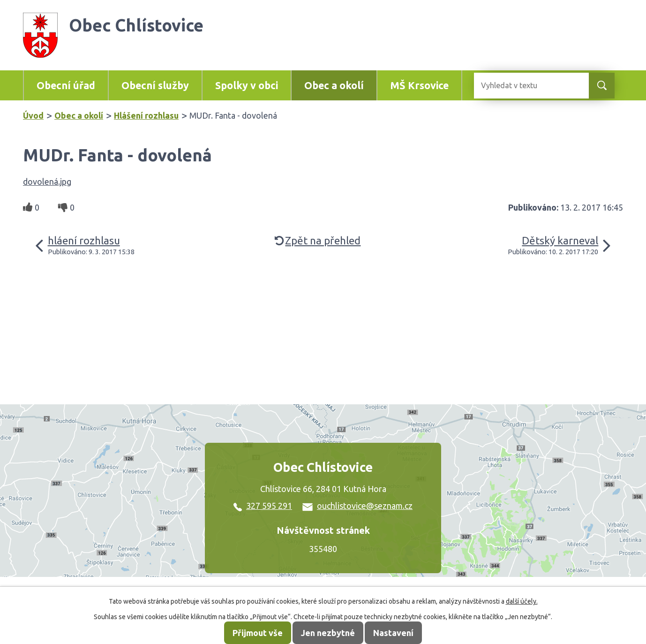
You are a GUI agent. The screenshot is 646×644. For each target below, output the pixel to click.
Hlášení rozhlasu (146, 115)
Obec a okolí (334, 85)
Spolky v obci (247, 85)
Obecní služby (155, 85)
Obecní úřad (66, 85)
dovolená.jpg (47, 182)
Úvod (33, 115)
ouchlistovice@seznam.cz (357, 506)
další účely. (522, 601)
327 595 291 (263, 506)
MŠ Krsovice (419, 85)
